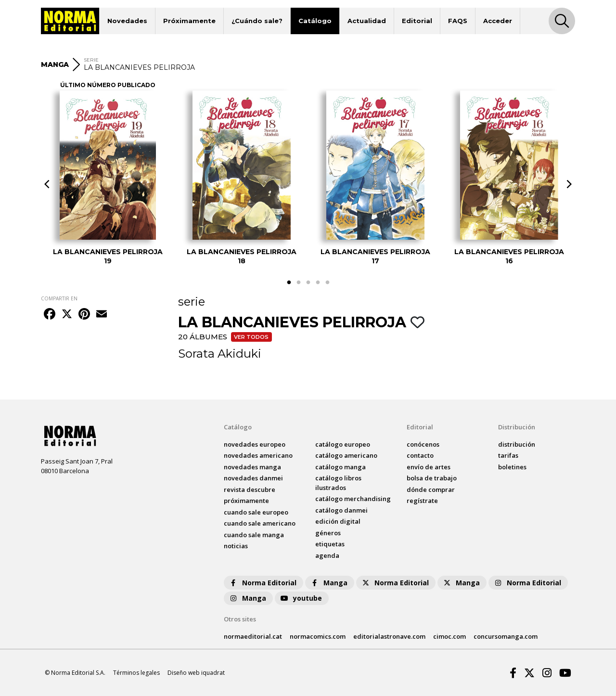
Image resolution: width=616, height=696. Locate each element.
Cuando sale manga (254, 535)
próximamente (246, 501)
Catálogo (315, 21)
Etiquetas (330, 544)
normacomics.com (318, 636)
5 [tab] (327, 283)
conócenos (423, 444)
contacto (420, 455)
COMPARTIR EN (59, 298)
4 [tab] (318, 283)
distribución (517, 444)
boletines (512, 467)
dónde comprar (431, 490)
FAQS (458, 21)
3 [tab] (308, 283)
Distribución (517, 427)
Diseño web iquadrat (196, 673)
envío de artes (429, 467)
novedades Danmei (253, 478)
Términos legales (136, 673)
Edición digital (338, 521)
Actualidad (367, 21)
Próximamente (189, 21)
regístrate (422, 501)
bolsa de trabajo (432, 478)
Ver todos (251, 337)
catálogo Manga (340, 467)
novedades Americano (258, 455)
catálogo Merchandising (353, 499)
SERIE (91, 60)
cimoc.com (449, 636)
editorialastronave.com (389, 636)
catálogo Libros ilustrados (338, 483)
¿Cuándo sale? (257, 21)
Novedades (127, 21)
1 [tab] (289, 283)
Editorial (417, 21)
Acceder (498, 21)
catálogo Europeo (343, 444)
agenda (327, 555)
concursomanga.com (506, 636)
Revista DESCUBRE (250, 490)
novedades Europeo (255, 444)
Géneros (328, 533)
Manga (329, 583)
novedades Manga (252, 467)
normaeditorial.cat (253, 636)
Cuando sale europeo (256, 512)
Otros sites (240, 619)
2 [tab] (298, 283)
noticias (236, 546)
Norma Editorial (263, 583)
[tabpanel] (108, 177)
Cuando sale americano (260, 523)
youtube (301, 598)
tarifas (508, 455)
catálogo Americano (346, 455)
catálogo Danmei (341, 510)
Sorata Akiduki (220, 354)
